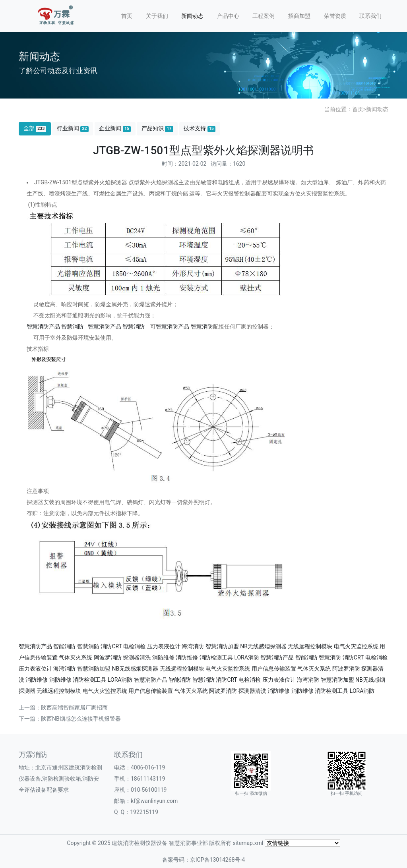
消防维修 (163, 657)
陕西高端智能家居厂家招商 (74, 708)
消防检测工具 (216, 657)
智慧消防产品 (43, 327)
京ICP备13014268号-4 (217, 860)
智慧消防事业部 (188, 843)
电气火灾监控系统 (356, 646)
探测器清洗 (137, 657)
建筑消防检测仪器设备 (140, 843)
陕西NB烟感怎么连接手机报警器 (81, 719)
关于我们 (157, 16)
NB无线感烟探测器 (263, 646)
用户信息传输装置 (274, 669)
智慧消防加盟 (222, 646)
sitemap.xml (248, 843)
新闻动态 (192, 16)
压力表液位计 (164, 646)
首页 (127, 16)
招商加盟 (299, 16)
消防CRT (111, 646)
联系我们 (370, 16)
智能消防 (64, 646)
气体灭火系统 (76, 657)
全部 (35, 129)
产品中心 (228, 16)
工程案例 (264, 16)
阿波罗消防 (108, 657)
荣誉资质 (335, 16)
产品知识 (157, 129)
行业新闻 (73, 129)
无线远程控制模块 (310, 646)
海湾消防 (193, 646)
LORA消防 (247, 657)
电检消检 (134, 646)
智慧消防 (72, 327)
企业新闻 (115, 129)
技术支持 (200, 129)
